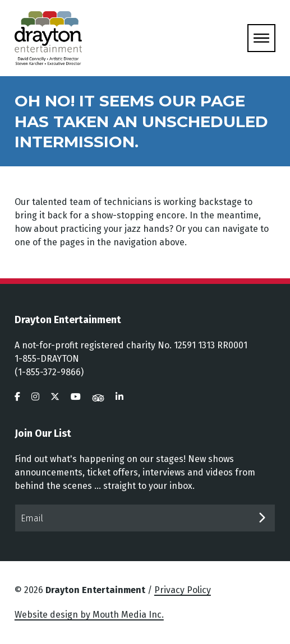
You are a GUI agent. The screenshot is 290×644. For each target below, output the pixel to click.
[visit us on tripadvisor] (98, 397)
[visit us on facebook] (17, 397)
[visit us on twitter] (55, 397)
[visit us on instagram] (35, 397)
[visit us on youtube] (76, 397)
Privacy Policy (183, 590)
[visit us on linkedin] (119, 397)
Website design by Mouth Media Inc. (89, 615)
